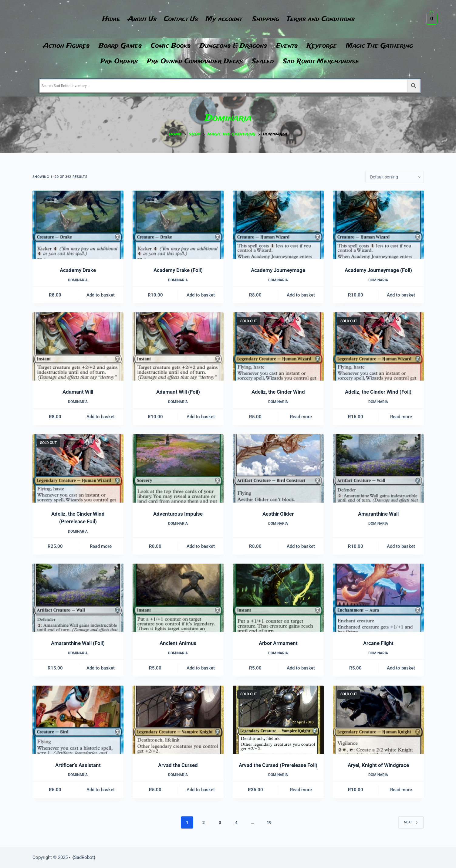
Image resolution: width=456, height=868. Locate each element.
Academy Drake (78, 270)
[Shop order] (395, 177)
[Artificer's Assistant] (78, 720)
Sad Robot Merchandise (321, 61)
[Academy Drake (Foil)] (178, 225)
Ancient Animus (178, 643)
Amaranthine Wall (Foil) (78, 643)
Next (411, 822)
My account (225, 19)
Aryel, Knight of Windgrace (378, 765)
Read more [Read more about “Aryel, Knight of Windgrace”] (401, 790)
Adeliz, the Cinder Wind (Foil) (378, 392)
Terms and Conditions (325, 19)
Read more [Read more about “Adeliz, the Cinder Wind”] (301, 417)
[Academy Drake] (78, 225)
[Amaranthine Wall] (378, 468)
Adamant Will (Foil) (178, 392)
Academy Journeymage (278, 270)
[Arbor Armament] (278, 598)
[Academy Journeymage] (278, 225)
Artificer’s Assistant (78, 765)
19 (269, 822)
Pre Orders (119, 61)
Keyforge (322, 46)
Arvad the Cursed (178, 765)
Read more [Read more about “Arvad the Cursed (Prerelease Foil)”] (301, 790)
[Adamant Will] (78, 346)
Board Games (120, 46)
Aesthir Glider (278, 514)
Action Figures (66, 46)
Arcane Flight (378, 643)
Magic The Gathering (379, 46)
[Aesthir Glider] (278, 468)
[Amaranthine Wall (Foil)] (78, 598)
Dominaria (78, 280)
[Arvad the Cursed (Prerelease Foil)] (278, 720)
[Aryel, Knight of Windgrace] (378, 720)
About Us (140, 19)
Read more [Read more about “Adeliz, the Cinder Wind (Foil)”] (401, 417)
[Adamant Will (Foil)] (178, 346)
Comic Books (171, 46)
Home (107, 19)
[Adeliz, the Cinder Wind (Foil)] (378, 346)
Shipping (269, 19)
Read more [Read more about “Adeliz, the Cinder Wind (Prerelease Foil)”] (101, 546)
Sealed (263, 61)
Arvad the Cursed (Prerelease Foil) (278, 765)
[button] (226, 19)
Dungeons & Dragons (233, 46)
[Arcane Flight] (378, 598)
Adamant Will (78, 392)
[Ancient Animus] (178, 598)
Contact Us (180, 19)
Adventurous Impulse (178, 514)
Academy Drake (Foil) (178, 270)
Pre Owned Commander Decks (195, 61)
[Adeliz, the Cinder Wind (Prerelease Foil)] (78, 468)
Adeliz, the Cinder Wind (278, 392)
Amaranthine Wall (378, 514)
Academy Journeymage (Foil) (378, 270)
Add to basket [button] (101, 295)
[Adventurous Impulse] (178, 468)
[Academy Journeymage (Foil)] (378, 225)
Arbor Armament (278, 643)
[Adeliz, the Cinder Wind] (278, 346)
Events (287, 46)
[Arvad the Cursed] (178, 720)
